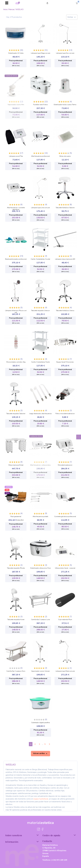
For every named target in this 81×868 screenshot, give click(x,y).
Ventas (72, 17)
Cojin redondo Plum (65, 620)
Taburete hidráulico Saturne (65, 208)
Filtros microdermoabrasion (65, 414)
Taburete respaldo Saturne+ (16, 414)
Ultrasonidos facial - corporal (65, 568)
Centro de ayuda (59, 835)
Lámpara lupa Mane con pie (65, 671)
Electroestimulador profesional (16, 259)
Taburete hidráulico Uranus (65, 311)
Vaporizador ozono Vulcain (40, 671)
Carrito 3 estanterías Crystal (40, 259)
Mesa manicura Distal (16, 465)
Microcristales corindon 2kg (16, 362)
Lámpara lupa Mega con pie (40, 53)
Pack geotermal (16, 517)
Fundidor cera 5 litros (40, 105)
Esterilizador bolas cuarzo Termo (65, 105)
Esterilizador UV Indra (16, 53)
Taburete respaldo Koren (16, 620)
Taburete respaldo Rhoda (16, 568)
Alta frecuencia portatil (40, 517)
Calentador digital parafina (40, 723)
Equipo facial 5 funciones (65, 362)
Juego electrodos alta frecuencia (40, 414)
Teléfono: (55, 860)
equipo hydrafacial (41, 799)
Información (22, 842)
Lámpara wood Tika (16, 156)
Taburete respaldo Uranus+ (40, 311)
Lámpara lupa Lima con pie (40, 208)
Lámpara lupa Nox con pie (65, 53)
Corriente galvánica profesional (65, 517)
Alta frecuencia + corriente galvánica (16, 208)
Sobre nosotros (22, 835)
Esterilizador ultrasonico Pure (40, 568)
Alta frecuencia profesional (40, 156)
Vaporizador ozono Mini (16, 105)
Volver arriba (40, 754)
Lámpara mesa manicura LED (65, 259)
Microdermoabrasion (65, 465)
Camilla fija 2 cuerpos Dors (16, 671)
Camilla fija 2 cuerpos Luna (40, 620)
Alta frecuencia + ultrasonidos (40, 465)
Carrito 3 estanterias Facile (40, 362)
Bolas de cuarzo (65, 156)
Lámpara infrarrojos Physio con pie (16, 311)
